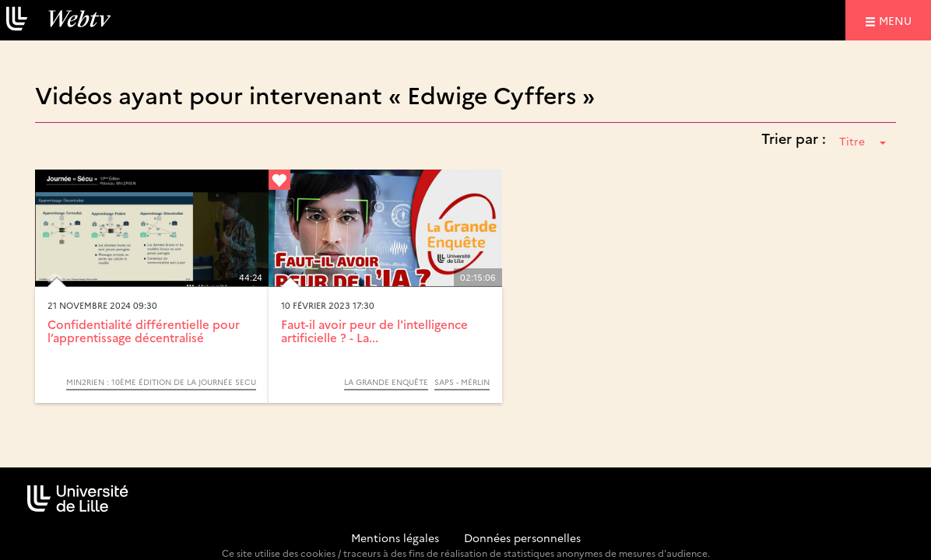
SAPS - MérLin (462, 382)
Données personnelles (522, 537)
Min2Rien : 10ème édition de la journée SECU (161, 382)
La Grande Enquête (386, 382)
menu (898, 20)
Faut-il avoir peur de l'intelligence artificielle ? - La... (374, 331)
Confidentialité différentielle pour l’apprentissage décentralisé (144, 331)
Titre (862, 141)
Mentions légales (395, 537)
